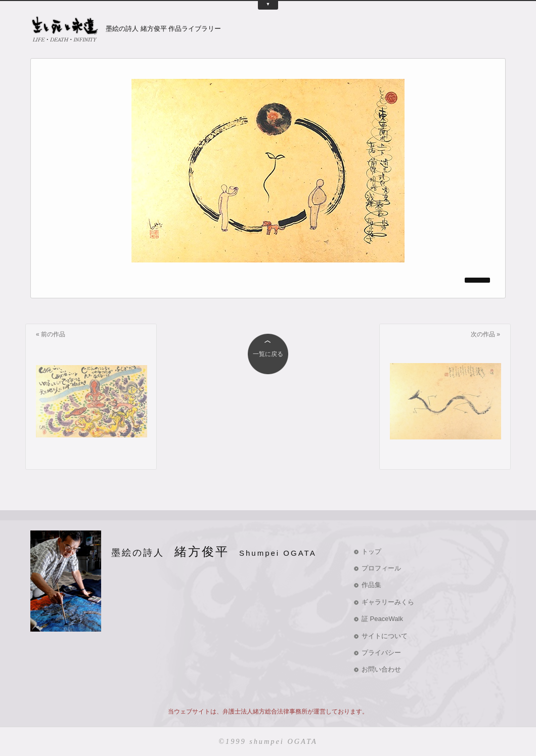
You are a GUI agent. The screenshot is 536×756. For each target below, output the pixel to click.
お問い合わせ (381, 669)
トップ (371, 551)
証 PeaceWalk (382, 619)
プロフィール (381, 568)
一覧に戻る (268, 354)
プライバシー (381, 653)
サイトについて (385, 636)
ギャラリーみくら (388, 602)
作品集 (371, 585)
